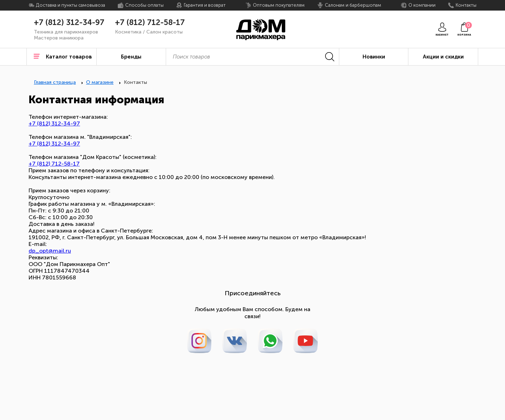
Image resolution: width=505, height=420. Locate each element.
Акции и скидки (443, 57)
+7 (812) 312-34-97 (69, 23)
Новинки (374, 57)
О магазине (100, 82)
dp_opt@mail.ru (50, 251)
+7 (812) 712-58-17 (150, 23)
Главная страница (55, 82)
